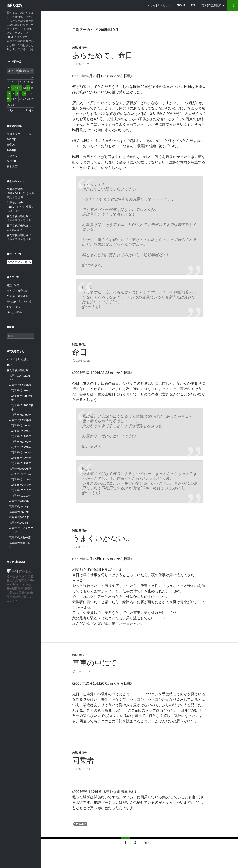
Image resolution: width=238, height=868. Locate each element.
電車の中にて (95, 663)
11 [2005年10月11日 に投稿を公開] (17, 88)
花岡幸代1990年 (21, 425)
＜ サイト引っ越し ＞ (159, 5)
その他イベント (16, 301)
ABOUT (181, 5)
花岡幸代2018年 (21, 490)
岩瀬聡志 (15, 597)
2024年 (11, 150)
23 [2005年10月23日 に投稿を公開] (9, 99)
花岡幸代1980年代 (20, 385)
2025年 (11, 139)
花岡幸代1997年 (21, 463)
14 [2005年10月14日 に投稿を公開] (28, 88)
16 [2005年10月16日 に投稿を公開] (9, 93)
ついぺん (12, 155)
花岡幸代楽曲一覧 (20, 537)
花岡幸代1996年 (21, 458)
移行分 (83, 48)
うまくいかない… (101, 538)
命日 (80, 352)
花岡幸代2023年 (19, 517)
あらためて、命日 (102, 55)
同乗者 (83, 760)
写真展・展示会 (16, 296)
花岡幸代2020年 (19, 501)
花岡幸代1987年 (21, 390)
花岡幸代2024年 (19, 523)
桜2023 (11, 161)
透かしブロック (17, 576)
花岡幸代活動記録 (211, 5)
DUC (16, 592)
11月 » (29, 110)
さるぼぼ (81, 824)
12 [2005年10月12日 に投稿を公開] (20, 88)
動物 (29, 572)
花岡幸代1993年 (21, 442)
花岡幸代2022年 (19, 512)
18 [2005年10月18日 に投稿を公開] (17, 93)
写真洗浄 (24, 580)
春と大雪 (12, 166)
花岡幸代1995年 (21, 452)
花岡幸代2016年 (21, 479)
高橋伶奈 (24, 592)
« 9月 (11, 110)
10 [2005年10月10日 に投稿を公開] (13, 88)
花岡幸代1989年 (21, 415)
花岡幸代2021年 (19, 506)
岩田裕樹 (23, 588)
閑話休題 (15, 5)
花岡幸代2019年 (21, 496)
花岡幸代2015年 (21, 474)
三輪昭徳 (12, 588)
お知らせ (12, 307)
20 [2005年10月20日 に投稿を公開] (24, 93)
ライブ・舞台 (15, 291)
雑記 (75, 48)
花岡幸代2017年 (21, 485)
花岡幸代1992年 (21, 436)
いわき (14, 601)
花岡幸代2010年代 (20, 469)
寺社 (15, 571)
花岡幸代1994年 (21, 447)
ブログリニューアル (19, 134)
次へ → (149, 842)
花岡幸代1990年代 (20, 420)
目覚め (11, 145)
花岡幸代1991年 (21, 431)
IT (20, 572)
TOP (193, 5)
